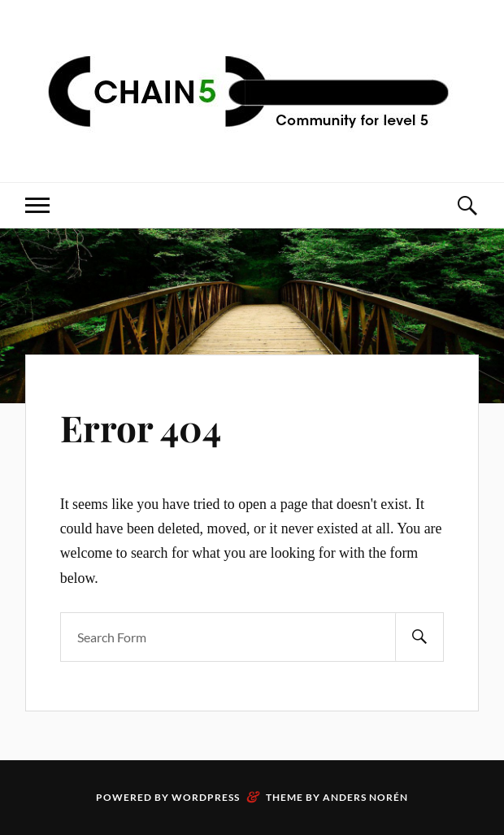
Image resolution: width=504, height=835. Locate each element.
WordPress (206, 797)
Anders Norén (365, 797)
